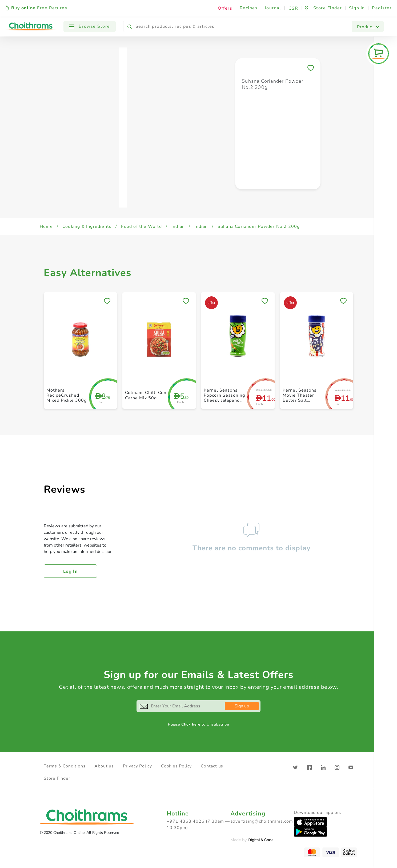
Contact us (212, 766)
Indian (178, 226)
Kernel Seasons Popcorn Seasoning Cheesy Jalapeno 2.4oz (224, 398)
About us (104, 766)
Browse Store (90, 26)
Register (382, 8)
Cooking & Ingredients (87, 226)
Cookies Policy (176, 766)
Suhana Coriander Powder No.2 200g (259, 226)
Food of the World (141, 226)
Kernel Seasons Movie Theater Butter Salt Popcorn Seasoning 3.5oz (303, 401)
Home (46, 226)
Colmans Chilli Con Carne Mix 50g (146, 395)
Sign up (242, 706)
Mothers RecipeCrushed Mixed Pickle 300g (67, 395)
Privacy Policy (137, 766)
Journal (273, 8)
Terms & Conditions (65, 766)
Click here (191, 724)
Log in (70, 571)
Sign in (357, 8)
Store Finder (57, 778)
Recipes (249, 8)
